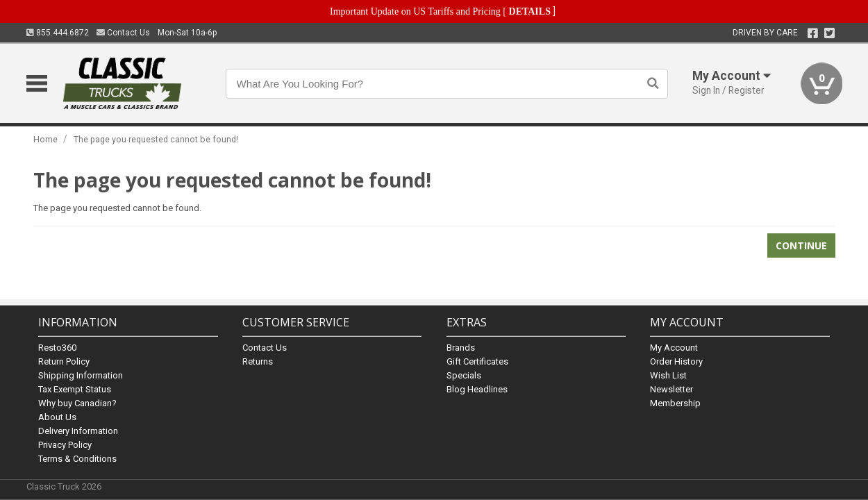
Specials (464, 375)
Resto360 (57, 348)
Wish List (668, 375)
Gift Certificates (477, 361)
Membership (675, 403)
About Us (57, 417)
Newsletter (671, 389)
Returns (258, 361)
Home (45, 139)
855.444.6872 (58, 33)
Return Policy (64, 361)
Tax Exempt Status (75, 389)
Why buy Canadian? (77, 403)
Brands (461, 348)
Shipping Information (81, 375)
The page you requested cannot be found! (156, 139)
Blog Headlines (477, 389)
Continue (801, 245)
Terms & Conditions (77, 459)
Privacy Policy (65, 445)
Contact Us (123, 33)
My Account (674, 348)
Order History (676, 361)
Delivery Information (78, 431)
